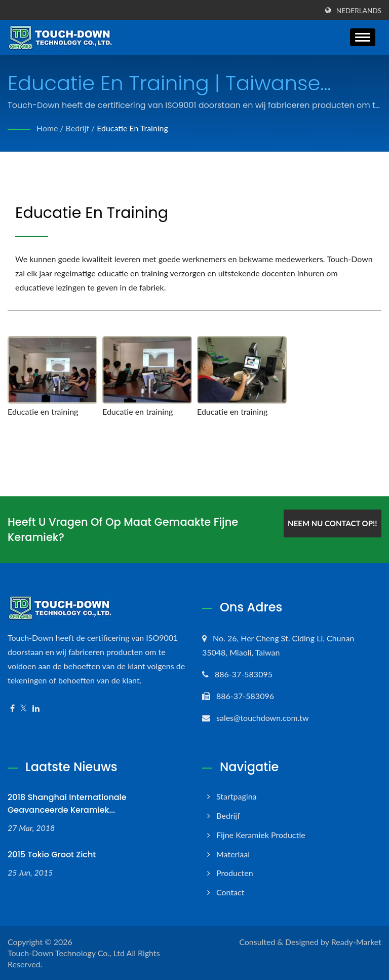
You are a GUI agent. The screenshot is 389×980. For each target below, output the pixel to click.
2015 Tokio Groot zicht (52, 855)
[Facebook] (12, 709)
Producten (235, 873)
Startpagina (237, 796)
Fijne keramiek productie (261, 835)
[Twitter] (24, 709)
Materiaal (233, 854)
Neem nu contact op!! (332, 523)
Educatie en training (133, 128)
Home (47, 128)
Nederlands (359, 11)
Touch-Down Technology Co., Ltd (66, 953)
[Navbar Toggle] (363, 37)
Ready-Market (356, 942)
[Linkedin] (36, 709)
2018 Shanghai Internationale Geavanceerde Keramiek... (67, 804)
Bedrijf (78, 128)
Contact (230, 892)
